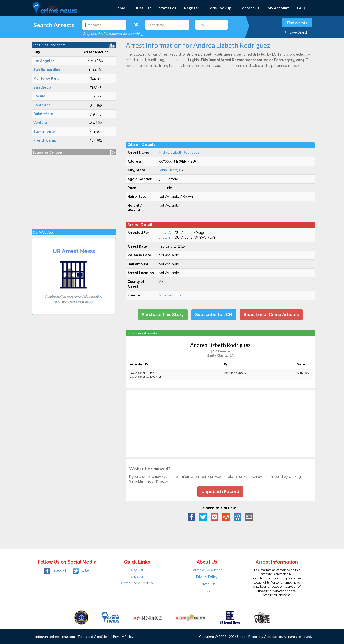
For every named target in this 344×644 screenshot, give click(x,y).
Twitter (81, 570)
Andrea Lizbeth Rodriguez (179, 153)
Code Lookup (219, 8)
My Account (278, 8)
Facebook (56, 570)
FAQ (301, 8)
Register (192, 8)
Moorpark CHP (170, 295)
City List (137, 570)
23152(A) (165, 233)
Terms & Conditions (207, 570)
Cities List (142, 8)
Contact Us (249, 8)
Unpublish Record (220, 492)
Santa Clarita (168, 170)
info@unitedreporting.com (55, 636)
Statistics (168, 8)
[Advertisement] (74, 190)
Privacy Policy (207, 577)
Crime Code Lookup (137, 583)
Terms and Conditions (94, 636)
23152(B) (165, 238)
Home (120, 8)
